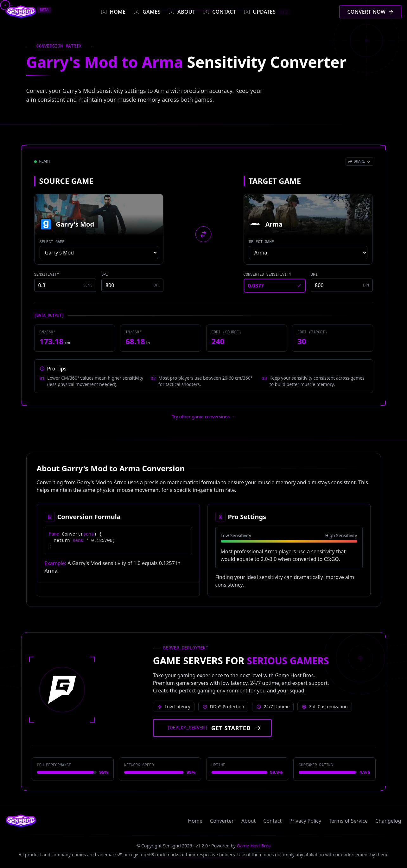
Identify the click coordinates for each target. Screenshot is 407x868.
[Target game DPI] (342, 285)
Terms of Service (348, 821)
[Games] (147, 12)
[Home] (113, 12)
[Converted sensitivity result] (275, 286)
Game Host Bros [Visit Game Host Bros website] (254, 846)
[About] (182, 12)
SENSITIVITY (47, 275)
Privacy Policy (305, 821)
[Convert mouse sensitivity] (370, 12)
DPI (105, 275)
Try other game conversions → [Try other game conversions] (203, 417)
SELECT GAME (52, 242)
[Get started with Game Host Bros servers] (212, 728)
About (248, 821)
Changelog (388, 821)
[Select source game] (99, 253)
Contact (272, 821)
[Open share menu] (359, 162)
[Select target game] (308, 253)
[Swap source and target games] (203, 234)
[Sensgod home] (21, 12)
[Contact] (219, 12)
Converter (222, 821)
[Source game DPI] (132, 285)
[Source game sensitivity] (65, 285)
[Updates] (267, 12)
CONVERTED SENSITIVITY (267, 275)
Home (195, 821)
